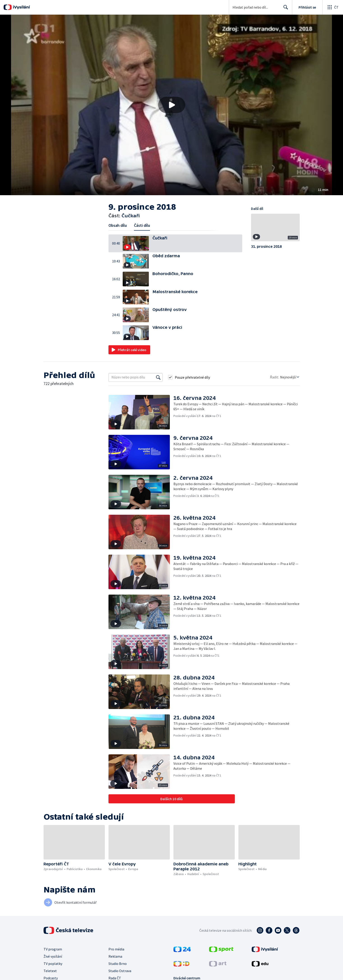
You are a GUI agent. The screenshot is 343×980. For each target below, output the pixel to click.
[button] (171, 105)
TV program (53, 949)
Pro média (116, 949)
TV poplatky (53, 964)
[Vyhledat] (158, 377)
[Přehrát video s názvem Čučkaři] (172, 105)
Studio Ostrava (120, 971)
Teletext (50, 971)
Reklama (115, 956)
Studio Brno (118, 964)
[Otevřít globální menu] (333, 7)
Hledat (284, 9)
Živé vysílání (53, 956)
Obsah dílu (118, 225)
